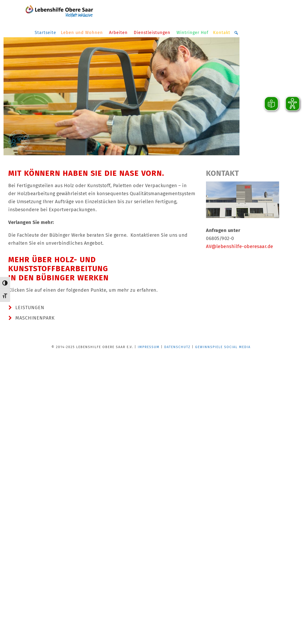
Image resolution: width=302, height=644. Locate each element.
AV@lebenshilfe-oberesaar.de (240, 246)
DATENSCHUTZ (177, 347)
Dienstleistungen (153, 33)
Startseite (45, 33)
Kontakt (222, 33)
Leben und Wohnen (83, 33)
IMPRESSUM (149, 347)
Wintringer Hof (192, 33)
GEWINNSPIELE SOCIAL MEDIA (223, 347)
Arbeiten (119, 33)
